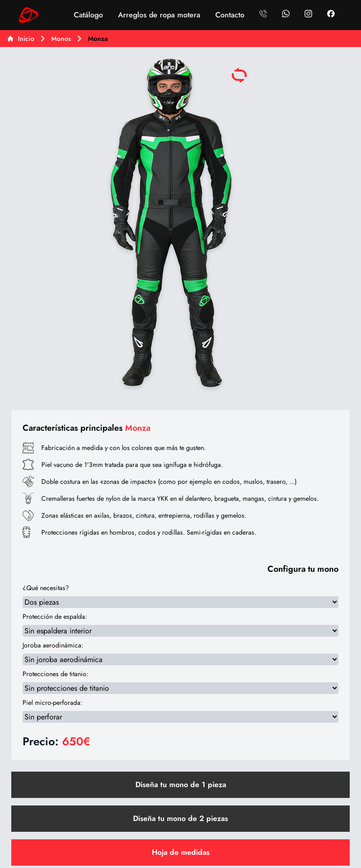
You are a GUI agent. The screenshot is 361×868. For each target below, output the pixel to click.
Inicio (21, 39)
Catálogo (88, 15)
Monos (61, 39)
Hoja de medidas (181, 852)
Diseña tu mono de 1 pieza (181, 785)
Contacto (230, 15)
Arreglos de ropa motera (159, 15)
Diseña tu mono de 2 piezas (180, 818)
